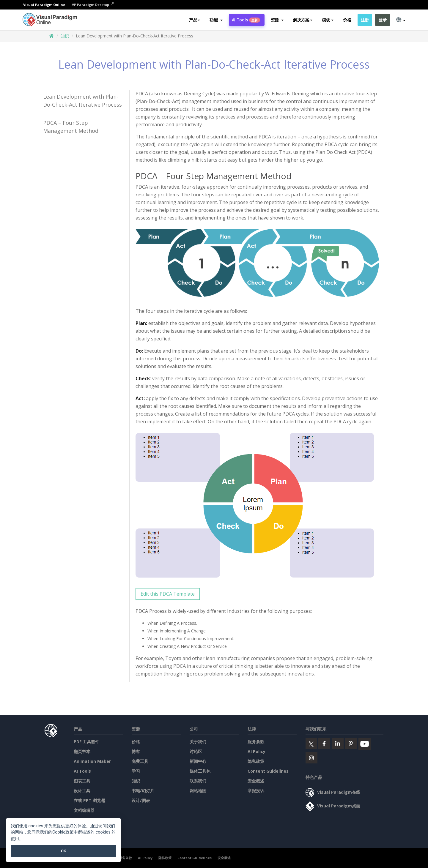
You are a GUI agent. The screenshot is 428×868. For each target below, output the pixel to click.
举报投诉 (256, 791)
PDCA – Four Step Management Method (71, 127)
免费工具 (140, 761)
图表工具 (82, 781)
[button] (216, 20)
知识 (65, 36)
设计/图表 (141, 800)
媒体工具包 (200, 771)
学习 (136, 771)
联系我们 (198, 781)
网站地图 (198, 791)
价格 (347, 20)
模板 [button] (328, 20)
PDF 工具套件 (86, 742)
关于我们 (198, 742)
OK (63, 851)
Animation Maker (92, 761)
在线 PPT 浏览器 (89, 800)
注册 (365, 20)
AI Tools (246, 20)
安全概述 (256, 781)
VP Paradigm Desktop (93, 5)
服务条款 (256, 742)
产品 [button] (195, 20)
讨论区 (196, 751)
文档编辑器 (84, 810)
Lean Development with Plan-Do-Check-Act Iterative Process (82, 101)
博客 (136, 751)
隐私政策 (256, 761)
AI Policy (257, 751)
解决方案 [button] (303, 20)
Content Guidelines (268, 771)
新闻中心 (198, 761)
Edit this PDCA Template (168, 594)
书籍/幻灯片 (143, 791)
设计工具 (82, 791)
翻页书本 (82, 751)
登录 (382, 20)
